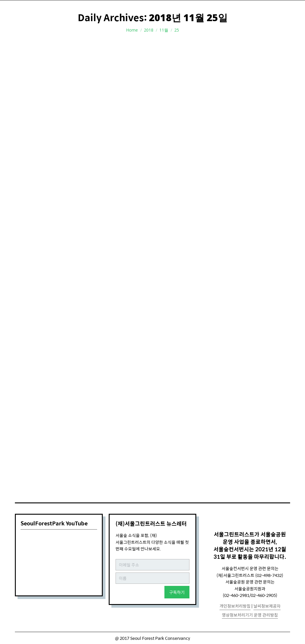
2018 (149, 30)
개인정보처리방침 (235, 606)
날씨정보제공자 (267, 606)
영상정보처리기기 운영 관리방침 (250, 615)
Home (132, 30)
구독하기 (177, 592)
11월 (164, 30)
